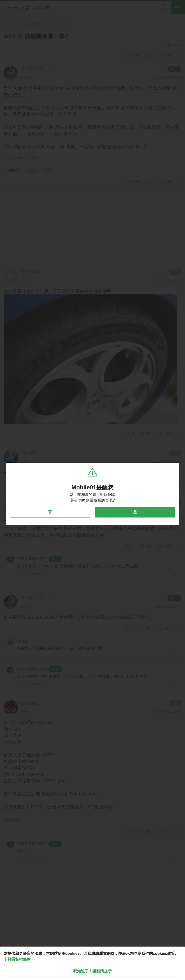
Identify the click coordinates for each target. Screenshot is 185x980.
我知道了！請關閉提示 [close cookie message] (92, 971)
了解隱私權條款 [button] (17, 959)
